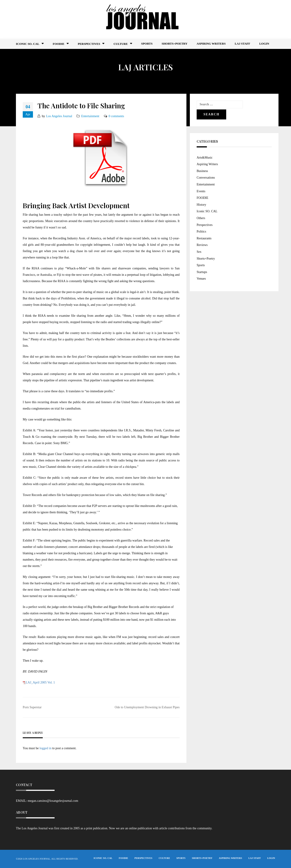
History (201, 205)
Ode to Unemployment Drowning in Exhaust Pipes (147, 707)
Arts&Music (205, 158)
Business (202, 171)
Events (201, 191)
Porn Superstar (32, 707)
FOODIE (59, 44)
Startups (202, 272)
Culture (120, 44)
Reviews (202, 245)
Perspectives (89, 44)
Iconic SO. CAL (207, 211)
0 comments (116, 116)
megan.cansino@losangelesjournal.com (53, 801)
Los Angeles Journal (59, 116)
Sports (147, 44)
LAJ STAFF (242, 44)
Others (201, 218)
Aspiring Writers (211, 44)
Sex (199, 252)
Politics (201, 232)
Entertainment (90, 116)
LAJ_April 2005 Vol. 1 (40, 682)
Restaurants (204, 238)
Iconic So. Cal (28, 44)
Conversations (206, 178)
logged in (46, 748)
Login (264, 44)
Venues (201, 279)
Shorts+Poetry (174, 44)
